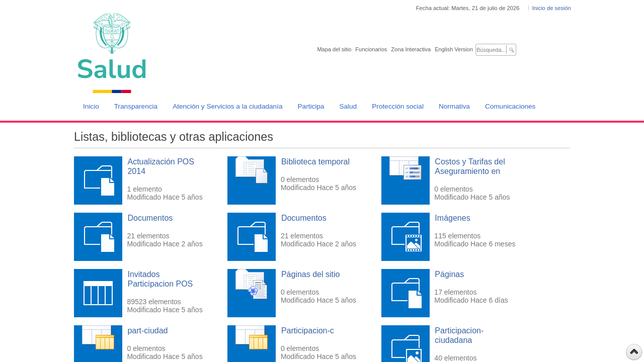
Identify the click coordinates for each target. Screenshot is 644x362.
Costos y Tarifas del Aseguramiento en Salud (470, 171)
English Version (454, 49)
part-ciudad (147, 331)
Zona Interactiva (411, 49)
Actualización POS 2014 (161, 166)
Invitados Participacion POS (160, 279)
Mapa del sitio (334, 49)
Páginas (449, 274)
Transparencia (136, 106)
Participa (311, 106)
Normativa (454, 106)
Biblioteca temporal (315, 162)
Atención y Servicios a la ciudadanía (227, 106)
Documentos (150, 218)
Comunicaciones (510, 106)
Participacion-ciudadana (459, 335)
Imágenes (452, 218)
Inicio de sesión (552, 8)
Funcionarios (371, 49)
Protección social (398, 106)
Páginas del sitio (311, 274)
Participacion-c (308, 331)
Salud (348, 106)
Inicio (91, 106)
